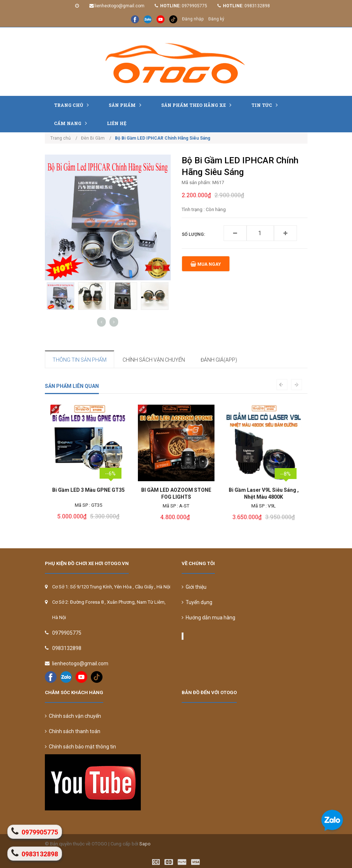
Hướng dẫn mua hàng (208, 618)
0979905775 (194, 6)
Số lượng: (193, 234)
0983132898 (257, 6)
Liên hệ (117, 123)
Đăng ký (216, 19)
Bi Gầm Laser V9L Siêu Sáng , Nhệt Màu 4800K (264, 493)
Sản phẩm (127, 105)
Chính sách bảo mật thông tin (80, 747)
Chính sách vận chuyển (73, 716)
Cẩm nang (72, 123)
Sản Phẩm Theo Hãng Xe (198, 105)
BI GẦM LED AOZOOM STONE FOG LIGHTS (176, 493)
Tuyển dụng (197, 602)
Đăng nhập (193, 19)
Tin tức (266, 105)
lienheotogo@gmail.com (119, 6)
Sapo (145, 844)
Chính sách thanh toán (73, 731)
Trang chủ (73, 105)
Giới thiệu (194, 587)
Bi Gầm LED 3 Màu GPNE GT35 (88, 490)
